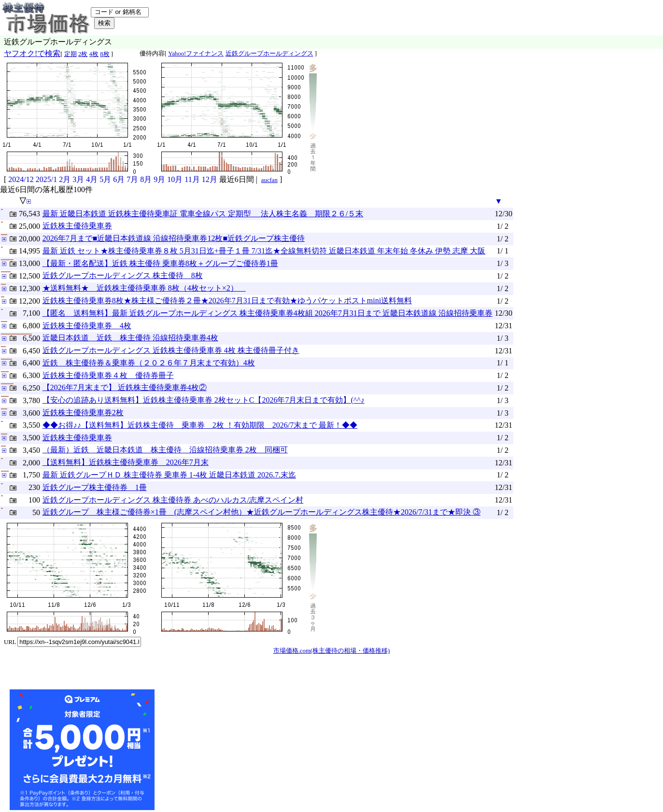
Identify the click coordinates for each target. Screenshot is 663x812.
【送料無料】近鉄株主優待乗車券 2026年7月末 (126, 462)
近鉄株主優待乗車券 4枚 (87, 326)
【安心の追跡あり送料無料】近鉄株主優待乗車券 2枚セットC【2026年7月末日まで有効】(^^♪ (204, 400)
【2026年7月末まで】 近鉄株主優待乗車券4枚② (125, 387)
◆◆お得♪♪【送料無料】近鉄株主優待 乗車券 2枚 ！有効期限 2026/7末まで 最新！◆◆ (200, 425)
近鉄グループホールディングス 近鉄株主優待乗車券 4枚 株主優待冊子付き (171, 350)
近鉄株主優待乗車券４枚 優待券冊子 (108, 375)
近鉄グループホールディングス (269, 54)
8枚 (105, 54)
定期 (71, 54)
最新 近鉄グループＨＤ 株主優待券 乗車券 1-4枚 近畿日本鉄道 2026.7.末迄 (169, 475)
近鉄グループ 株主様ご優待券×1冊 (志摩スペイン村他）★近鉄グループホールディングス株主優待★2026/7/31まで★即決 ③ (261, 512)
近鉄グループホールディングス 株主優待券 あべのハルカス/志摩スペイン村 (173, 500)
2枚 (83, 54)
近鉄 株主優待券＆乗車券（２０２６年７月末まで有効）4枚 (149, 363)
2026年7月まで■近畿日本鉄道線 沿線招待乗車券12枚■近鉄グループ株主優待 (174, 238)
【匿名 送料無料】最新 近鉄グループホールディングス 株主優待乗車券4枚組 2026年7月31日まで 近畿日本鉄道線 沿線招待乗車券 (268, 313)
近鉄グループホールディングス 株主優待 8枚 (123, 275)
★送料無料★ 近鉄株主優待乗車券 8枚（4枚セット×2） (144, 288)
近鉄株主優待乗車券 (77, 226)
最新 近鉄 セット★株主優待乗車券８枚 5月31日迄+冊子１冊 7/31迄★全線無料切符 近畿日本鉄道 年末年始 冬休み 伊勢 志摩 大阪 (264, 251)
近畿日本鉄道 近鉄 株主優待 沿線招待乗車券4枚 (130, 338)
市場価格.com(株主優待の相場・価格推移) (332, 651)
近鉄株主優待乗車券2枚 (83, 413)
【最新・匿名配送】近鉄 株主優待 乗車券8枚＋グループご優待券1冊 (160, 263)
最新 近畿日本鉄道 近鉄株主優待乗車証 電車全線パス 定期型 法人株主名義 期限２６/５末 (203, 214)
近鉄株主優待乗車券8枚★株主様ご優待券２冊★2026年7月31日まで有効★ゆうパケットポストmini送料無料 (227, 301)
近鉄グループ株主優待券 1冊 (95, 487)
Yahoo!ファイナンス (196, 54)
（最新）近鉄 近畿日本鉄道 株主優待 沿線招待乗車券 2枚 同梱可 (165, 450)
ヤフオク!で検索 (32, 53)
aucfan (269, 180)
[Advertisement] (229, 750)
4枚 (94, 54)
